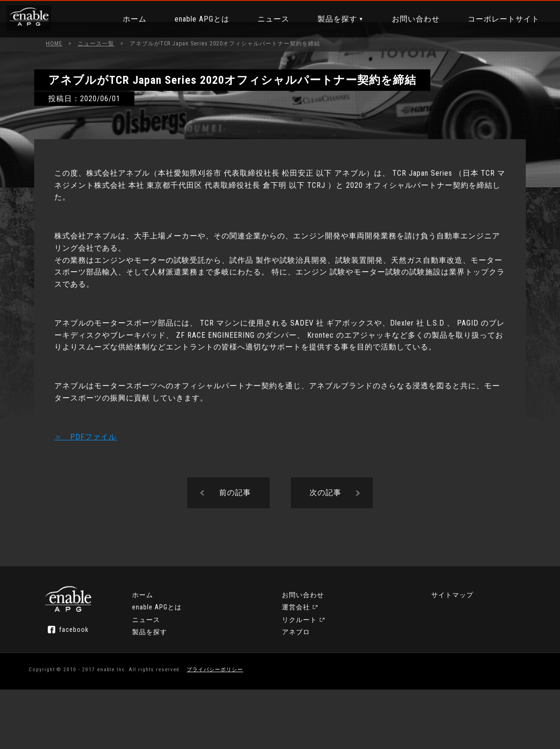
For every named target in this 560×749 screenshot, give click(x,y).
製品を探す (333, 19)
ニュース (269, 19)
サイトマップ (422, 674)
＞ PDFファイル (105, 470)
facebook (100, 680)
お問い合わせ (411, 19)
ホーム (130, 19)
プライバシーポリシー (232, 728)
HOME (54, 44)
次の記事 (325, 531)
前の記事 (235, 531)
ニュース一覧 (96, 44)
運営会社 (303, 674)
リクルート (419, 649)
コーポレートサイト (499, 19)
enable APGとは (197, 19)
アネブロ (415, 661)
